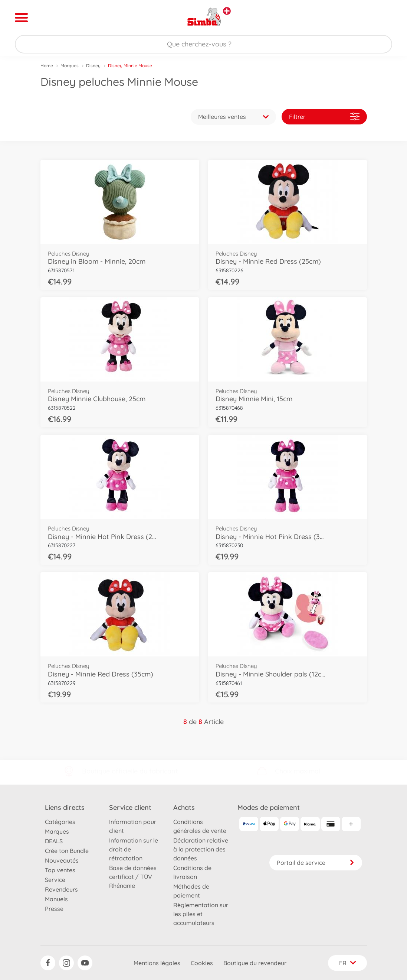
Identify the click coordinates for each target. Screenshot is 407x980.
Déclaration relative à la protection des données (201, 849)
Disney (93, 66)
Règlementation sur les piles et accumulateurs (201, 914)
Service (55, 880)
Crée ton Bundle (67, 851)
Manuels (56, 899)
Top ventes (60, 870)
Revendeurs (61, 889)
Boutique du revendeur (255, 963)
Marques (70, 66)
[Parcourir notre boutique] (203, 44)
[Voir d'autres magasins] (227, 11)
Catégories (60, 822)
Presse (54, 909)
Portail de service (316, 863)
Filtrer (324, 116)
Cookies (202, 963)
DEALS (54, 841)
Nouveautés (62, 860)
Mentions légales (157, 963)
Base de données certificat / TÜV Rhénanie (133, 877)
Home (47, 66)
